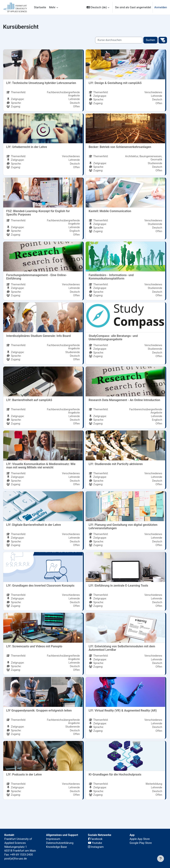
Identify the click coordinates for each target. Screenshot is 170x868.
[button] (98, 7)
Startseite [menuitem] (40, 7)
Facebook (95, 839)
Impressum (53, 839)
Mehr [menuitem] (52, 7)
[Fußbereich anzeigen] (161, 859)
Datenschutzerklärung (60, 843)
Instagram (96, 847)
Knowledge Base (57, 847)
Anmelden (161, 7)
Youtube (95, 843)
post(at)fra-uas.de (16, 859)
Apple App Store (140, 839)
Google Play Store (141, 843)
